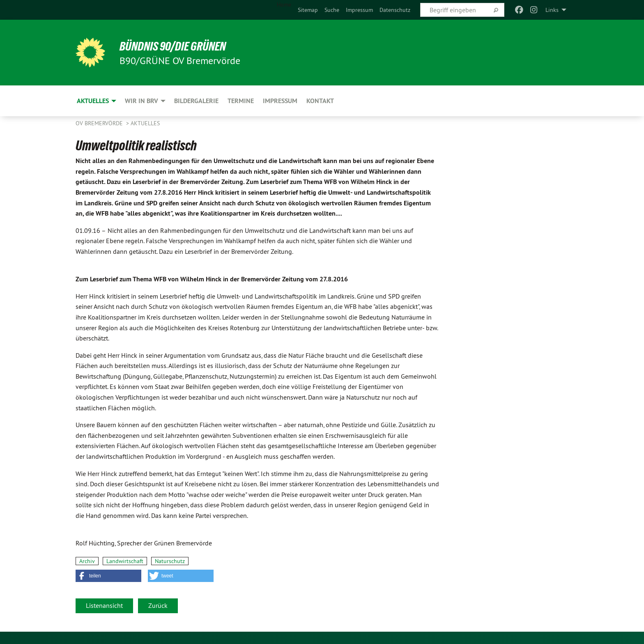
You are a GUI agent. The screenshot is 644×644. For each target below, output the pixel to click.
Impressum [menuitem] (280, 101)
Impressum (359, 10)
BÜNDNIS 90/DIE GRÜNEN (177, 46)
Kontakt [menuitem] (320, 101)
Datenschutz (395, 10)
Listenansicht (104, 605)
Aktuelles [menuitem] (93, 101)
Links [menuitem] (552, 10)
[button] (108, 576)
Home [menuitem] (284, 5)
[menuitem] (308, 10)
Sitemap (308, 10)
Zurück (158, 605)
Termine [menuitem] (241, 101)
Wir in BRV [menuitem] (141, 101)
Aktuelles (145, 123)
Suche (332, 10)
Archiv (87, 561)
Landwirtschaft (125, 561)
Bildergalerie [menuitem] (196, 101)
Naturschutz (170, 561)
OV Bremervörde (100, 123)
